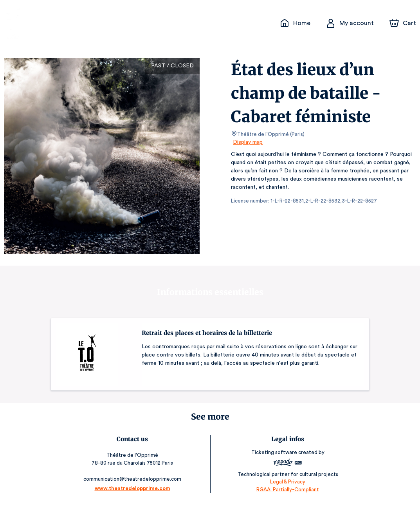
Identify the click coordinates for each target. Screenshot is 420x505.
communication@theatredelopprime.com (134, 479)
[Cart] (404, 23)
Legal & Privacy (286, 482)
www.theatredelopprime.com (134, 488)
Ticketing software (274, 452)
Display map (248, 142)
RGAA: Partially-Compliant (286, 489)
